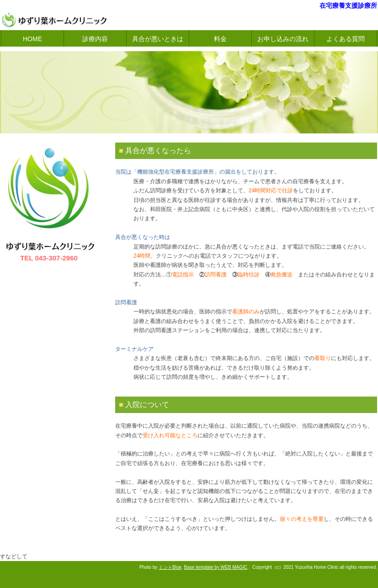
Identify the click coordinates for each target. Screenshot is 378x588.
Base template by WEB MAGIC (216, 567)
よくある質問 (346, 39)
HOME (32, 39)
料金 (220, 39)
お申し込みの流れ (283, 39)
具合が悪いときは (158, 39)
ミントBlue (170, 567)
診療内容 (95, 39)
